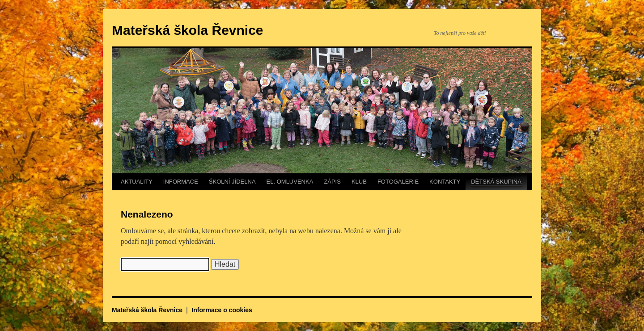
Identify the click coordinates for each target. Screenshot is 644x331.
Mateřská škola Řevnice (188, 30)
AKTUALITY (137, 182)
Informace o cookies (222, 310)
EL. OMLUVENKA (290, 182)
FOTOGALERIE (398, 182)
